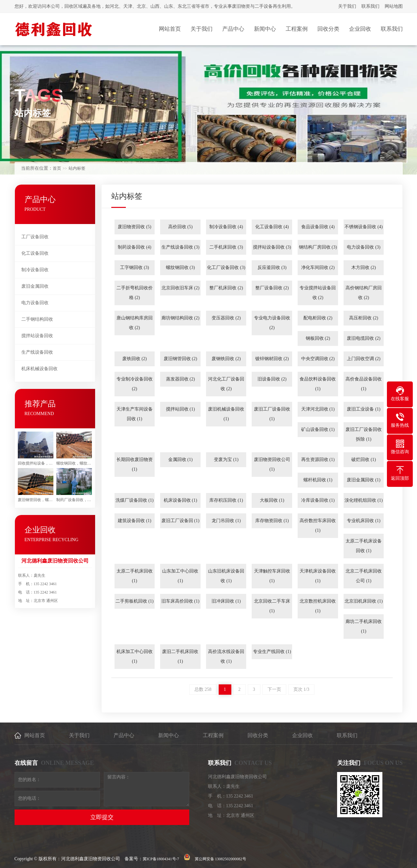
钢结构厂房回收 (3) (318, 247)
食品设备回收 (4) (318, 227)
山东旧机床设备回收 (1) (226, 576)
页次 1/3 (301, 689)
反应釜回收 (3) (272, 268)
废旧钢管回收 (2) (181, 359)
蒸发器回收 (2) (181, 379)
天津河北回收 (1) (318, 409)
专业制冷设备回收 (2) (135, 384)
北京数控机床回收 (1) (318, 606)
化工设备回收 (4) (272, 227)
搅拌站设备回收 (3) (272, 247)
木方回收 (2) (364, 268)
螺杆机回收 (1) (318, 480)
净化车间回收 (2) (318, 268)
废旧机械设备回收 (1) (226, 414)
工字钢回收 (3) (135, 268)
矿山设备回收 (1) (318, 429)
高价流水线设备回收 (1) (226, 656)
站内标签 (77, 168)
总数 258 (203, 689)
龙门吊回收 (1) (226, 521)
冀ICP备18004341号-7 (161, 859)
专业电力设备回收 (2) (272, 323)
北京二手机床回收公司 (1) (364, 576)
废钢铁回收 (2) (226, 359)
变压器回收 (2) (226, 318)
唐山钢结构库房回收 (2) (135, 323)
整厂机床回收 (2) (226, 288)
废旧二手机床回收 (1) (180, 656)
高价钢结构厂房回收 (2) (364, 293)
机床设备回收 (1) (181, 500)
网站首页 (35, 735)
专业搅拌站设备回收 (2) (318, 293)
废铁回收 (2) (135, 359)
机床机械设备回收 (39, 369)
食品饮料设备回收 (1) (318, 384)
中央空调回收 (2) (318, 359)
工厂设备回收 (35, 237)
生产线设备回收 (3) (181, 247)
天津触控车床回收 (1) (272, 576)
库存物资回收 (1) (272, 521)
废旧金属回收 (35, 286)
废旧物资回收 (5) (135, 227)
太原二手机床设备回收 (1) (364, 546)
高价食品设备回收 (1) (364, 384)
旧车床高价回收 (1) (181, 601)
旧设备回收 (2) (272, 379)
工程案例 (213, 735)
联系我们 (370, 6)
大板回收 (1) (272, 500)
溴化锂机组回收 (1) (364, 500)
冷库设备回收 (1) (318, 500)
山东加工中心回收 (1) (180, 576)
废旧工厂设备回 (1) (181, 521)
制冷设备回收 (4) (226, 227)
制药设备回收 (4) (135, 247)
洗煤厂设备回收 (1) (135, 500)
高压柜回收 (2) (364, 318)
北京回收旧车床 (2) (181, 288)
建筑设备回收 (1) (135, 521)
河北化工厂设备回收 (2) (226, 384)
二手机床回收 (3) (226, 247)
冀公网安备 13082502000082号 (220, 859)
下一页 (274, 689)
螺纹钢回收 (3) (181, 268)
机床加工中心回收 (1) (135, 656)
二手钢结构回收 (37, 319)
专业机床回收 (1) (364, 521)
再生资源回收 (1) (318, 460)
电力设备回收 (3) (364, 247)
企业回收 (302, 735)
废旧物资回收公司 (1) (272, 464)
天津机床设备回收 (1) (318, 576)
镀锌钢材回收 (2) (272, 359)
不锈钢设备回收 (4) (364, 227)
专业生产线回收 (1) (272, 652)
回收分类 (258, 735)
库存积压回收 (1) (226, 500)
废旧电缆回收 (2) (364, 338)
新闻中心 (169, 735)
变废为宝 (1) (226, 460)
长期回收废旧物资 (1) (135, 464)
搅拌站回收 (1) (181, 409)
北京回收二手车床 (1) (272, 606)
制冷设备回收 (35, 270)
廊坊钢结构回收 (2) (181, 318)
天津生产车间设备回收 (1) (135, 414)
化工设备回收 (35, 253)
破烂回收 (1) (364, 460)
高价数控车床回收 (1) (318, 525)
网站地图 (394, 6)
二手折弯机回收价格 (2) (135, 293)
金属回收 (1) (181, 460)
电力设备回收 (35, 303)
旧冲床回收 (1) (226, 601)
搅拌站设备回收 (37, 336)
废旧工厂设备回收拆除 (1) (364, 434)
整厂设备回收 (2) (272, 288)
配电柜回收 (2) (318, 318)
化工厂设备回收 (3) (226, 268)
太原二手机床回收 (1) (135, 576)
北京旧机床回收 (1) (364, 601)
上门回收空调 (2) (364, 359)
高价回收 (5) (181, 227)
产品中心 (124, 735)
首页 (57, 168)
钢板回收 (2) (318, 338)
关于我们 (347, 6)
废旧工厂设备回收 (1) (272, 414)
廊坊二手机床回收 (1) (364, 626)
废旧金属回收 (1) (364, 480)
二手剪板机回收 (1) (135, 601)
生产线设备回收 (37, 352)
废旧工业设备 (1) (364, 409)
